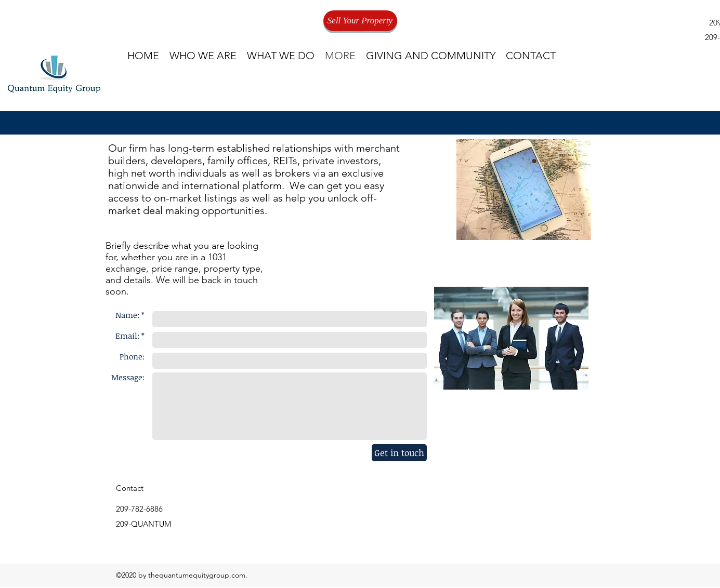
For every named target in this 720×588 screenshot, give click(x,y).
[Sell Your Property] (360, 21)
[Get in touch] (399, 453)
